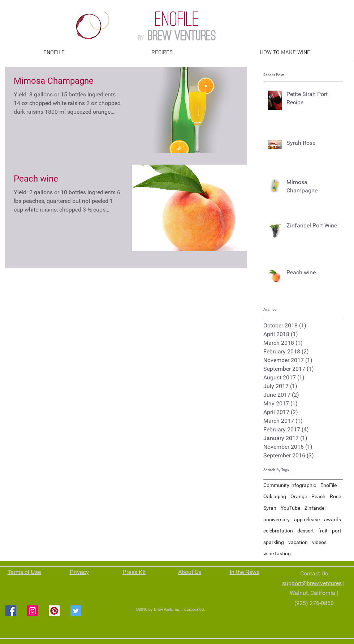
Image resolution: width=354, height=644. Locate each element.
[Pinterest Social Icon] (54, 611)
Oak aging (275, 496)
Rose (335, 496)
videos (319, 542)
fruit (323, 531)
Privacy (79, 572)
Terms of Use (24, 572)
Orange (299, 496)
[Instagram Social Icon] (33, 611)
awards (333, 519)
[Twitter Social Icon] (76, 611)
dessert (306, 531)
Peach (318, 496)
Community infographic (290, 485)
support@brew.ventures (312, 583)
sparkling (274, 542)
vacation (298, 542)
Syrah (270, 508)
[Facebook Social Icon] (11, 611)
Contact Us (314, 573)
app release (307, 519)
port (337, 531)
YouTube (290, 508)
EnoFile (329, 485)
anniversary (277, 519)
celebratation (278, 531)
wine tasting (277, 553)
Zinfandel (315, 508)
